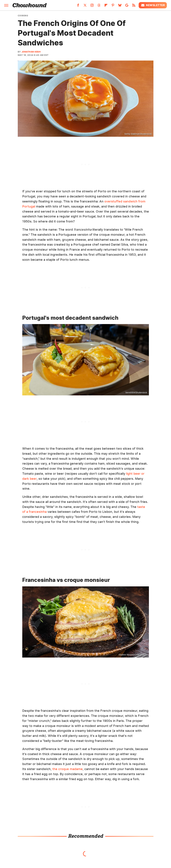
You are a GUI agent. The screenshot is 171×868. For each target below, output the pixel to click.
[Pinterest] (113, 6)
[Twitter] (85, 6)
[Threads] (99, 6)
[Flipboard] (106, 6)
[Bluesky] (120, 6)
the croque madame (67, 769)
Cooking (23, 16)
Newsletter (153, 5)
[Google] (127, 6)
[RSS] (134, 6)
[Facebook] (78, 6)
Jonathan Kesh (31, 52)
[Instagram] (92, 6)
